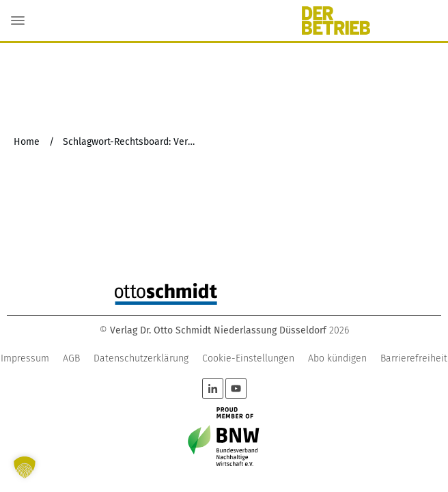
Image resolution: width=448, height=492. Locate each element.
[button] (25, 467)
